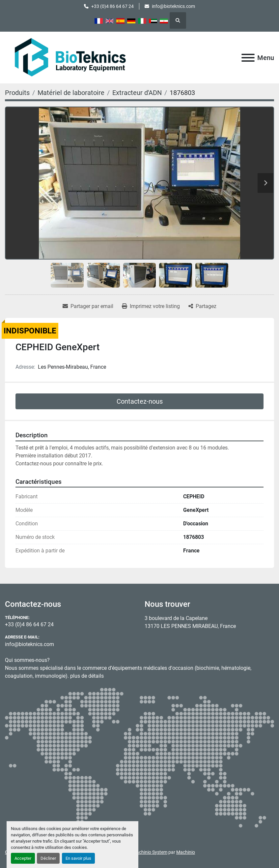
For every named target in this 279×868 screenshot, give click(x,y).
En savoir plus (78, 858)
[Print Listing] (151, 306)
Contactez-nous (140, 401)
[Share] (202, 306)
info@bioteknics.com (173, 6)
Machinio (186, 852)
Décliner (48, 858)
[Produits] (17, 93)
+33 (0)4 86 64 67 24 (112, 6)
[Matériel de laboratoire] (71, 93)
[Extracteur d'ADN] (137, 93)
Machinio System (150, 852)
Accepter (23, 858)
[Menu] (248, 58)
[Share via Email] (88, 306)
